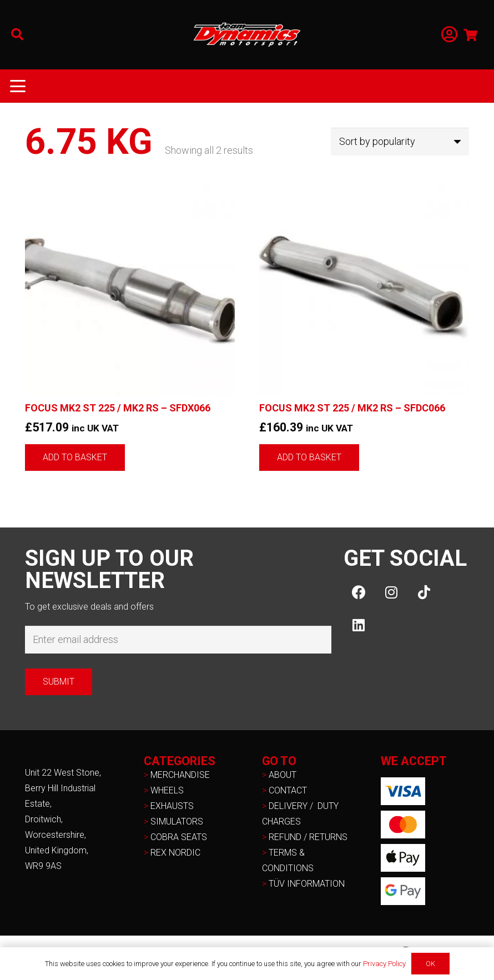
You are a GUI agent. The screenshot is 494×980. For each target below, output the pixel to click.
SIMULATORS (177, 821)
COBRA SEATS (179, 837)
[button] (17, 34)
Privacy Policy (384, 964)
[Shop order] (400, 142)
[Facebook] (359, 592)
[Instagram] (392, 592)
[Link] (449, 35)
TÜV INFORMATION (307, 884)
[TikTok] (424, 592)
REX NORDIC (177, 853)
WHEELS (167, 790)
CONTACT (288, 790)
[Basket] (471, 35)
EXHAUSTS (172, 806)
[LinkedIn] (359, 625)
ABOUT (283, 775)
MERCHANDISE (180, 775)
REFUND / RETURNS (308, 837)
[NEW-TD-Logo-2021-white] (247, 35)
